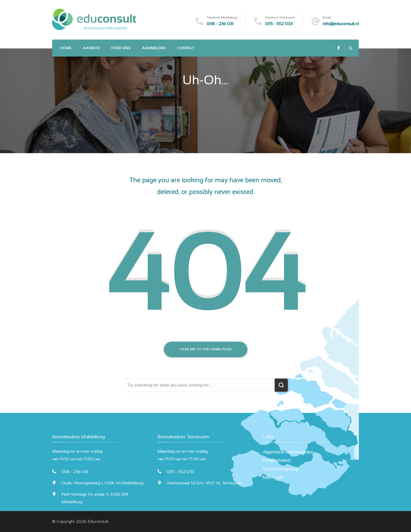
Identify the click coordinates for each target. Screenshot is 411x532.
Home (66, 48)
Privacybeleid (277, 460)
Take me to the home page (206, 349)
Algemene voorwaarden (288, 452)
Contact (186, 48)
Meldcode (273, 477)
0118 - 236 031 (220, 24)
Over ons (121, 48)
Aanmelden (154, 48)
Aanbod (91, 48)
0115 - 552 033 (279, 24)
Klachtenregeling (280, 469)
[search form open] (350, 48)
